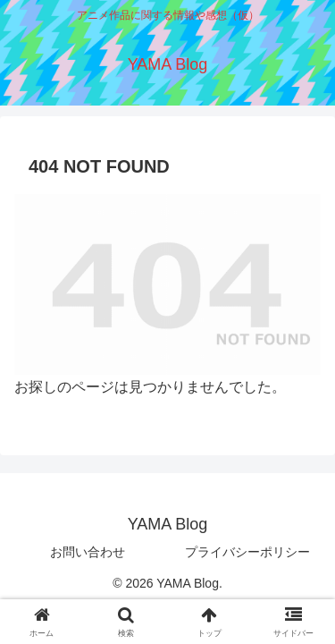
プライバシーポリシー (247, 552)
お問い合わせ (88, 552)
